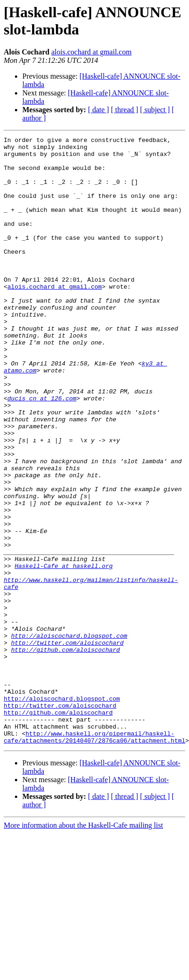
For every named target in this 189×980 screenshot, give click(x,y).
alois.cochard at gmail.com (91, 52)
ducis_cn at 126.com (42, 451)
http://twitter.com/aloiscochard (67, 736)
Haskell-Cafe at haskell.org (64, 644)
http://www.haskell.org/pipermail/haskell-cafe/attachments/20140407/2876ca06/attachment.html (94, 849)
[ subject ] (155, 110)
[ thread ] (125, 110)
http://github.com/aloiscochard (66, 744)
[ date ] (98, 110)
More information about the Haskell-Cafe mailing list (83, 938)
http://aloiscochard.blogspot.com (69, 728)
